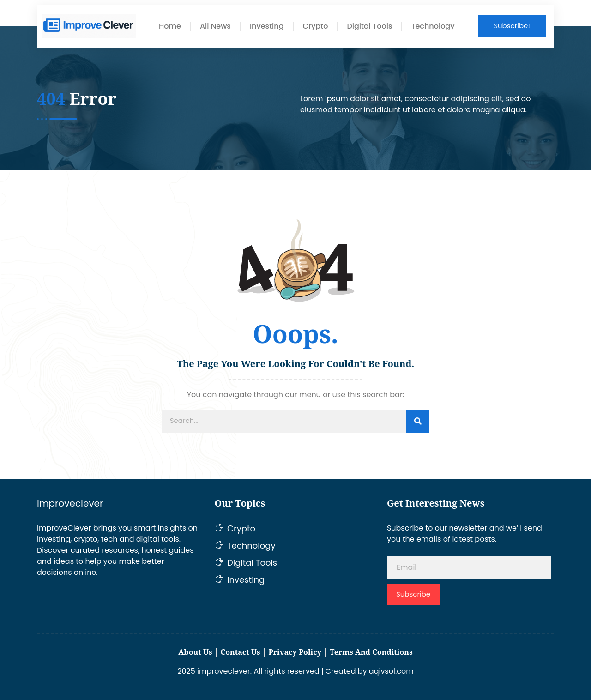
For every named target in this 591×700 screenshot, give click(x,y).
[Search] (418, 421)
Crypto (316, 26)
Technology (433, 26)
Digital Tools (369, 26)
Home (170, 26)
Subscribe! (512, 26)
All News (215, 26)
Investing (267, 26)
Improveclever (70, 503)
